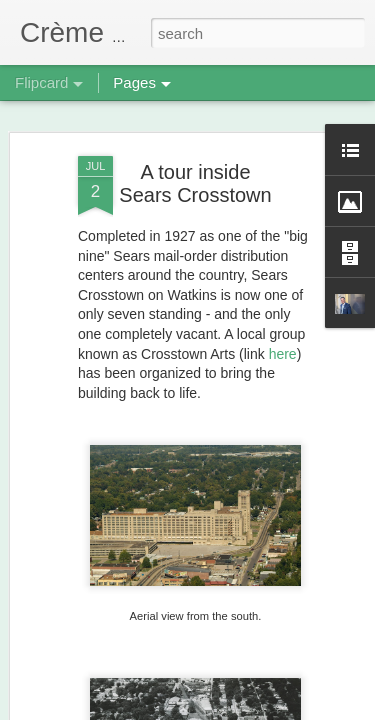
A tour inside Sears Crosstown (195, 173)
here (283, 343)
